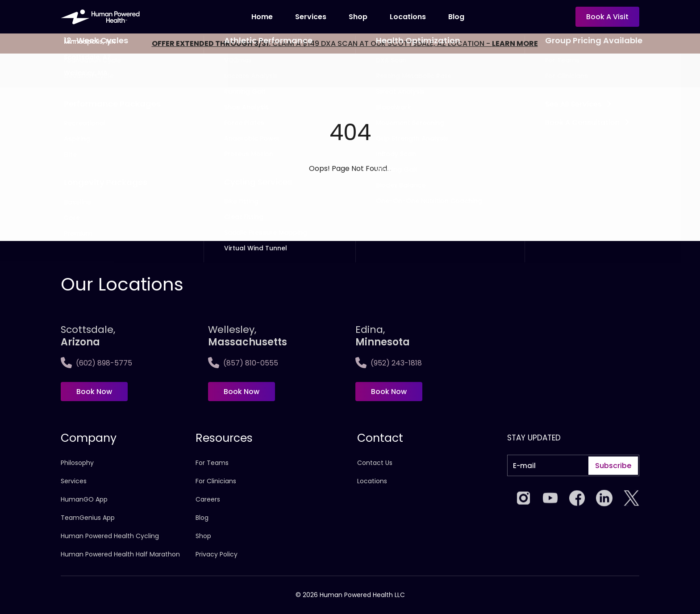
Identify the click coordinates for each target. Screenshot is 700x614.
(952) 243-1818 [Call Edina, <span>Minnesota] (389, 363)
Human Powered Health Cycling (110, 536)
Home (262, 17)
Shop (358, 17)
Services (311, 17)
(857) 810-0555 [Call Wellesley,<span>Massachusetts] (243, 363)
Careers (208, 499)
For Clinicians (216, 481)
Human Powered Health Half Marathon (120, 554)
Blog (456, 17)
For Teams (212, 463)
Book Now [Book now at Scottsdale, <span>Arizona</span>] (94, 392)
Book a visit (607, 17)
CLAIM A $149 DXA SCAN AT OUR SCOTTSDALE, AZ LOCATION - (345, 44)
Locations (372, 481)
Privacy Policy (217, 554)
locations (408, 17)
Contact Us (375, 463)
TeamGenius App (88, 518)
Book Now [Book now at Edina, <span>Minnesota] (389, 392)
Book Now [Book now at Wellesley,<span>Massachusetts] (242, 392)
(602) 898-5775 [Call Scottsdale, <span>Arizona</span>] (96, 363)
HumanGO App (84, 499)
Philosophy (77, 463)
